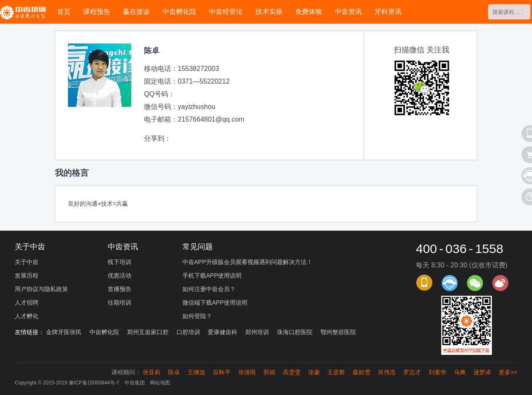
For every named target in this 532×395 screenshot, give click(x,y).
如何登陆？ (197, 316)
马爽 (460, 372)
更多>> (508, 372)
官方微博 (500, 283)
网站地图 (160, 383)
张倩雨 (247, 372)
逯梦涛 (482, 372)
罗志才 (412, 372)
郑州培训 (257, 332)
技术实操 (269, 12)
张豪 (314, 372)
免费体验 (309, 12)
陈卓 (174, 372)
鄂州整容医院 (338, 332)
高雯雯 (292, 372)
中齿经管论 (226, 12)
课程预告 (97, 12)
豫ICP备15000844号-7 (94, 383)
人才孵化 (27, 316)
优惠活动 (119, 275)
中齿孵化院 (179, 12)
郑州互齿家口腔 (148, 332)
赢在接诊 (136, 12)
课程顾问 (450, 283)
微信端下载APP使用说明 (215, 302)
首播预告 (119, 289)
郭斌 (269, 372)
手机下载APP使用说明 (212, 275)
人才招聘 (27, 302)
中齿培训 (25, 12)
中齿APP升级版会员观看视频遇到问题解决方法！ (247, 262)
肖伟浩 (387, 372)
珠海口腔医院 (295, 332)
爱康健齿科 (223, 332)
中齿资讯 (348, 12)
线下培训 (119, 262)
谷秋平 (222, 372)
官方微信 (475, 283)
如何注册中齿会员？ (209, 289)
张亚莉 (152, 372)
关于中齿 (27, 262)
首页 (64, 12)
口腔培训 (188, 332)
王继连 (196, 372)
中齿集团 (135, 383)
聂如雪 (361, 372)
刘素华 (437, 372)
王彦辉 (336, 372)
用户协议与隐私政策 (41, 289)
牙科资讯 (388, 12)
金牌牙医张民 (64, 332)
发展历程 (27, 275)
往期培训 (119, 302)
